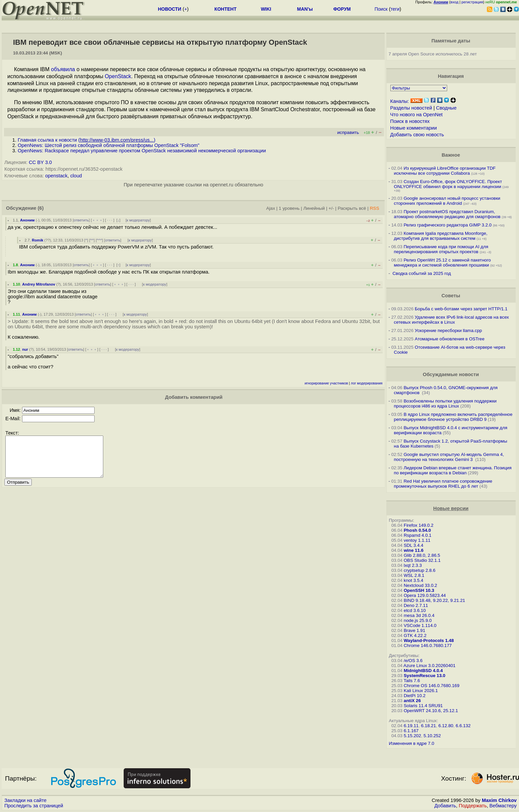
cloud (76, 176)
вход (455, 2)
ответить (81, 220)
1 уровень (289, 208)
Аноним (27, 220)
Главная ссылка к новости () (87, 140)
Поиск (381, 9)
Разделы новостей (411, 108)
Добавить (445, 806)
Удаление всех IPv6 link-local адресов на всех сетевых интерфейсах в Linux (451, 320)
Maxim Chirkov (499, 800)
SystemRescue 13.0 (424, 676)
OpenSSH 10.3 (419, 590)
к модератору (138, 220)
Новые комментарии (414, 128)
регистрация (472, 2)
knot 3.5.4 (414, 580)
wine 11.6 (414, 550)
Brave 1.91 (414, 630)
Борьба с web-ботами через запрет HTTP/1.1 (461, 309)
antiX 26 (412, 701)
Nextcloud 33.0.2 (420, 585)
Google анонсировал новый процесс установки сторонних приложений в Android (447, 201)
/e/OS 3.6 (413, 661)
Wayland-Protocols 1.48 (429, 640)
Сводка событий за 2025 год (422, 273)
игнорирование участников (327, 383)
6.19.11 (411, 726)
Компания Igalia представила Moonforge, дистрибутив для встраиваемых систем (441, 236)
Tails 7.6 (412, 681)
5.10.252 (432, 736)
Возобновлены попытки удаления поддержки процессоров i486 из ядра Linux (445, 403)
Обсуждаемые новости (451, 374)
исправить (348, 132)
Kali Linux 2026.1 (421, 691)
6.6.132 (463, 726)
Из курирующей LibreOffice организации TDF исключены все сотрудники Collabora (445, 171)
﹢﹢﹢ (97, 220)
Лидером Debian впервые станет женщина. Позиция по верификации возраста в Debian (453, 470)
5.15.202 (412, 736)
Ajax (271, 208)
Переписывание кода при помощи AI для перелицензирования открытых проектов (441, 249)
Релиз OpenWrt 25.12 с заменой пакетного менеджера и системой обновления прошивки (442, 263)
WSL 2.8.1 (414, 575)
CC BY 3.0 (40, 162)
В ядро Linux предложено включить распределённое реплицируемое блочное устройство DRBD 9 (453, 417)
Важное (451, 155)
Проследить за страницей (34, 806)
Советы (451, 296)
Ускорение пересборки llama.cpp (448, 331)
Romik (37, 240)
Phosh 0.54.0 (417, 530)
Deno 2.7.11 (416, 605)
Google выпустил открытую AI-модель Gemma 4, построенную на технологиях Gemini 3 (449, 457)
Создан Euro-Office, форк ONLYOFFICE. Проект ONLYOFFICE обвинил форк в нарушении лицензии (448, 184)
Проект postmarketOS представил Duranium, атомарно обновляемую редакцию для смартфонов (447, 214)
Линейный (314, 208)
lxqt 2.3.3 (413, 565)
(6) (41, 208)
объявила (63, 69)
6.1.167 (411, 731)
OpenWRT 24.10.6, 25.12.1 (431, 711)
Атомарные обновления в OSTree (449, 339)
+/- (331, 208)
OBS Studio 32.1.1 (422, 560)
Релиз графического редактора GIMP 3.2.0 (448, 225)
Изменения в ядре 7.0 (412, 743)
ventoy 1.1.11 (417, 540)
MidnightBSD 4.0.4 (423, 671)
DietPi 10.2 (415, 696)
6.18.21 (428, 726)
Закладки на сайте (25, 800)
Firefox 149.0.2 (419, 525)
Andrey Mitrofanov (39, 284)
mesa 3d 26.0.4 (419, 615)
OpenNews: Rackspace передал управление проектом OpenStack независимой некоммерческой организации (142, 151)
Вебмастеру (503, 806)
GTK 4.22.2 (415, 635)
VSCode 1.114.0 (420, 625)
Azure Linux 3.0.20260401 (429, 666)
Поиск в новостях (410, 121)
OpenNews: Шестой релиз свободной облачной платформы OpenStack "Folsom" (109, 145)
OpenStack (118, 76)
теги (395, 9)
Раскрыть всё (352, 208)
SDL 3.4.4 (414, 545)
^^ (92, 240)
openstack (56, 176)
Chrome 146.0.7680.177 (428, 645)
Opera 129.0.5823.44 (425, 595)
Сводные (446, 108)
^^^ (100, 240)
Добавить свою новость (417, 135)
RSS (375, 208)
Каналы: (400, 101)
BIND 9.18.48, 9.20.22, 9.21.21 (434, 600)
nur (25, 349)
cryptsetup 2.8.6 (420, 570)
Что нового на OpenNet (417, 115)
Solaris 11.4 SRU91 (423, 706)
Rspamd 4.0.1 (418, 535)
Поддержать (473, 806)
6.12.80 (446, 726)
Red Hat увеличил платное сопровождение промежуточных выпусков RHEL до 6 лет (443, 484)
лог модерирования (367, 383)
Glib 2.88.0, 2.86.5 (422, 555)
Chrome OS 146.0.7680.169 (432, 686)
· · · (110, 220)
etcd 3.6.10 (415, 610)
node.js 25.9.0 (418, 620)
